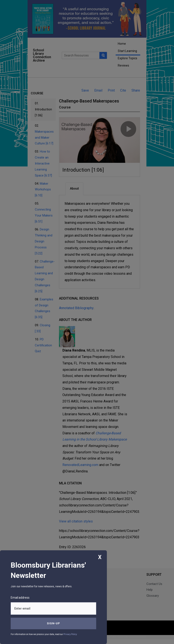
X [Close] (100, 557)
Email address (20, 598)
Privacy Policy (70, 634)
